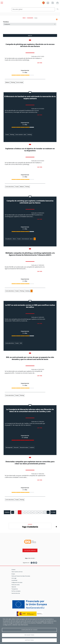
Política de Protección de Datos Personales (21, 576)
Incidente (32, 447)
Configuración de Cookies (29, 630)
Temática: (6, 22)
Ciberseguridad (9, 447)
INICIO (24, 18)
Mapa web (14, 587)
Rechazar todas (29, 635)
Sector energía (20, 82)
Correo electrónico (10, 187)
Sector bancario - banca (27, 239)
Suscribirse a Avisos (57, 19)
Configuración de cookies (17, 582)
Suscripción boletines (30, 550)
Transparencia (15, 589)
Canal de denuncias (16, 593)
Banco (14, 239)
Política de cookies (16, 585)
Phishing (13, 82)
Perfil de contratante (16, 591)
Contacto (13, 570)
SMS (21, 343)
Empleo (13, 574)
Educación (16, 447)
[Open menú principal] (2, 2)
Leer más (40, 63)
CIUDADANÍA (30, 18)
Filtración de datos (24, 447)
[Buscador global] (33, 9)
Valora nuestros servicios (17, 572)
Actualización (9, 239)
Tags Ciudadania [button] (30, 527)
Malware (7, 82)
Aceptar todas (29, 640)
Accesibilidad (14, 580)
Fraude (7, 135)
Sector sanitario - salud (21, 135)
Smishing (30, 135)
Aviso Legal (14, 578)
